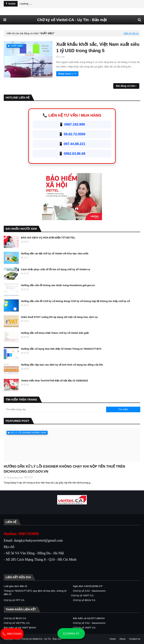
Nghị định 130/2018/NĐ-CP (88, 586)
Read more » (66, 74)
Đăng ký (71, 634)
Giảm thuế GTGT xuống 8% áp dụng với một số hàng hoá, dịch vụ (59, 317)
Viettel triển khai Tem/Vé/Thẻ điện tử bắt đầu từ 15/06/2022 (54, 381)
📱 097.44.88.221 (72, 144)
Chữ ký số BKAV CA (84, 600)
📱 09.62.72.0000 (72, 134)
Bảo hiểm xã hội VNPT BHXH (20, 628)
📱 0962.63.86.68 (72, 154)
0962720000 (12, 634)
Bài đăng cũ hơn (126, 86)
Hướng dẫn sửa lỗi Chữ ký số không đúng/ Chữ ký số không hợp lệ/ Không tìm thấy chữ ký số (75, 301)
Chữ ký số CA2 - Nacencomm (89, 591)
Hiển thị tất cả (131, 33)
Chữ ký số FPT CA (14, 600)
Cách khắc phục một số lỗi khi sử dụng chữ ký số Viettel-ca (55, 269)
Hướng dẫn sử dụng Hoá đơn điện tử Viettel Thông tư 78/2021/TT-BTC (61, 349)
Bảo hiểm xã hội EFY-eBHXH (89, 618)
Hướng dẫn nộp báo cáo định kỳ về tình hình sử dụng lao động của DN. (62, 365)
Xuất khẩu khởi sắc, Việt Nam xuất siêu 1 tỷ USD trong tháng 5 (98, 47)
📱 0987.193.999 (72, 124)
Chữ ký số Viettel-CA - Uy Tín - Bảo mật (72, 20)
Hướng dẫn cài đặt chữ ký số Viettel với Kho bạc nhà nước (55, 254)
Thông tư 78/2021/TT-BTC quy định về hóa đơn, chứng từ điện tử (35, 593)
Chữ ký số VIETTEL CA (17, 623)
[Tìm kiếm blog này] (55, 409)
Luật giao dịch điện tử (15, 586)
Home (113, 639)
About (122, 639)
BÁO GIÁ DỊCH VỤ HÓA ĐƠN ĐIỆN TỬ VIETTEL (48, 238)
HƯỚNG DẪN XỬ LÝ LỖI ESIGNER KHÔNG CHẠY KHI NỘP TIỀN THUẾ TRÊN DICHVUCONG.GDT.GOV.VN (64, 469)
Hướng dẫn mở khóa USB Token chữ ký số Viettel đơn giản (55, 333)
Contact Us (135, 639)
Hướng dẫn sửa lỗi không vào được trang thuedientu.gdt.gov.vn (58, 285)
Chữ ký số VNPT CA (82, 596)
